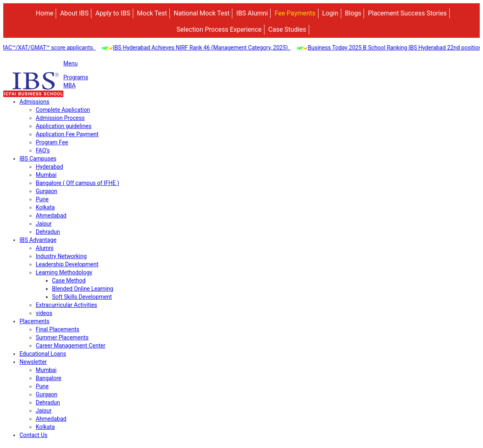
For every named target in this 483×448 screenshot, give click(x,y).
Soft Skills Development (82, 297)
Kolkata (45, 207)
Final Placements (57, 329)
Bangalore (49, 378)
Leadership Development (67, 264)
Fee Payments (295, 13)
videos (44, 313)
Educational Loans (43, 354)
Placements (35, 321)
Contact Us (34, 435)
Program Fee (52, 142)
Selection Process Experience (219, 29)
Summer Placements (62, 337)
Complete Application (63, 110)
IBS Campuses (38, 159)
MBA (69, 85)
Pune (42, 199)
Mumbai (46, 175)
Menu (70, 63)
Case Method (69, 281)
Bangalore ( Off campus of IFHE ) (77, 183)
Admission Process (60, 118)
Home (44, 13)
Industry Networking (61, 256)
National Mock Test (202, 13)
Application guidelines (64, 126)
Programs (76, 77)
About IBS (74, 13)
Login (330, 13)
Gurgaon (47, 191)
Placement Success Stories (407, 13)
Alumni (45, 248)
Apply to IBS (113, 13)
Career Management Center (70, 346)
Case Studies (287, 29)
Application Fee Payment (67, 134)
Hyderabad (49, 167)
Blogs (353, 13)
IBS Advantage (38, 240)
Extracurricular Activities (66, 305)
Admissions (35, 102)
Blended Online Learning (83, 289)
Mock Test (152, 13)
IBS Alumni (252, 13)
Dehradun (48, 232)
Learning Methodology (64, 272)
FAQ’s (43, 150)
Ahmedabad (51, 215)
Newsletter (33, 362)
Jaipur (44, 224)
